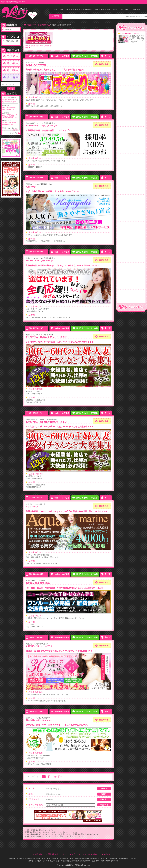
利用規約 (38, 854)
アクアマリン (32, 507)
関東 (68, 9)
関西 (102, 9)
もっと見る (14, 133)
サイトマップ (70, 854)
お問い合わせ (109, 854)
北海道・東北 (136, 9)
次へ (56, 777)
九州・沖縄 (124, 9)
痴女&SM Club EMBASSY (38, 583)
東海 (96, 9)
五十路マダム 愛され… (10, 130)
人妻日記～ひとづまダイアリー (40, 646)
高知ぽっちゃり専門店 (10, 100)
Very (33, 858)
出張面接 (8, 29)
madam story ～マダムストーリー (42, 126)
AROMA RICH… (10, 123)
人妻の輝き (10, 115)
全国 (56, 9)
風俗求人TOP (31, 25)
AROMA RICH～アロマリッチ (39, 261)
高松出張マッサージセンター (39, 720)
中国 (109, 9)
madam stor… (10, 107)
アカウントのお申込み (89, 854)
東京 (62, 9)
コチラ (115, 861)
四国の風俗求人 (44, 25)
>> (61, 777)
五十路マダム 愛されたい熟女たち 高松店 (46, 422)
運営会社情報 (53, 854)
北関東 (76, 9)
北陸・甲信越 (86, 9)
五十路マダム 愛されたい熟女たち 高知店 (46, 337)
